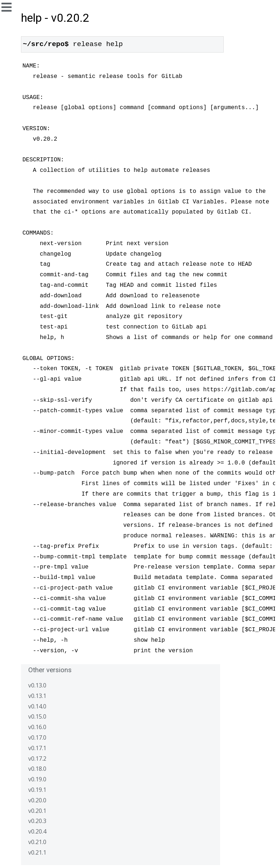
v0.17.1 (37, 748)
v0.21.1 (37, 852)
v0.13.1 (37, 696)
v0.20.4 (37, 831)
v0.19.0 (37, 779)
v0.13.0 (37, 685)
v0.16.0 (37, 727)
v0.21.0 (37, 842)
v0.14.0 (37, 706)
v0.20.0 (37, 800)
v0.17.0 (37, 737)
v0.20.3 (37, 821)
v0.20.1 (37, 811)
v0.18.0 (37, 769)
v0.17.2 (37, 759)
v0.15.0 (37, 716)
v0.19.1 (37, 790)
